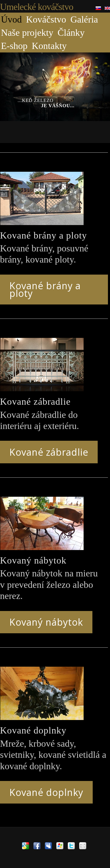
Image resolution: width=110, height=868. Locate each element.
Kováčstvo (46, 19)
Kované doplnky (46, 792)
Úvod (11, 19)
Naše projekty (27, 33)
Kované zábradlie (49, 452)
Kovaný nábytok (46, 622)
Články (71, 33)
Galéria (84, 19)
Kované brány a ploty (45, 289)
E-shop (14, 46)
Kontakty (49, 46)
